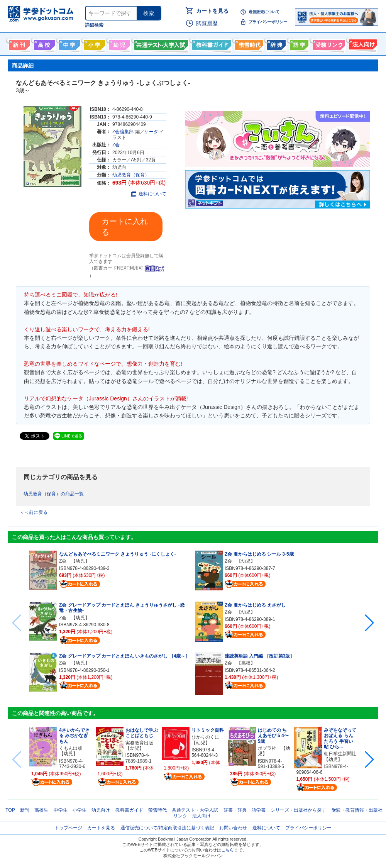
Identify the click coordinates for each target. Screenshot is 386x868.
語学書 (298, 43)
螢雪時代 (248, 43)
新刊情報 (18, 43)
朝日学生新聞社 (340, 754)
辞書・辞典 (235, 810)
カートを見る (212, 11)
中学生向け (69, 43)
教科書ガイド (211, 43)
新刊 (25, 810)
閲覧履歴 (207, 23)
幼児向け (119, 43)
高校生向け (43, 43)
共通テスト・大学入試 (160, 43)
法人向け (362, 43)
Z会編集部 (123, 132)
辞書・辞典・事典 (275, 43)
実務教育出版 (139, 743)
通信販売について (264, 12)
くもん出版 (71, 748)
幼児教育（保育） (131, 175)
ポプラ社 (267, 748)
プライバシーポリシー (268, 22)
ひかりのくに (205, 737)
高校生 (41, 810)
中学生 (61, 810)
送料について (149, 194)
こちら (228, 850)
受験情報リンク (328, 43)
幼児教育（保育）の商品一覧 (54, 494)
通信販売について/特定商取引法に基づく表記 (167, 828)
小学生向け (94, 43)
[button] (369, 623)
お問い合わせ (233, 828)
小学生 (80, 810)
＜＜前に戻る (34, 512)
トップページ (68, 828)
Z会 (116, 145)
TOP (10, 810)
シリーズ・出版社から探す (298, 810)
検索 (149, 13)
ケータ (151, 132)
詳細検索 (94, 25)
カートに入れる (125, 227)
